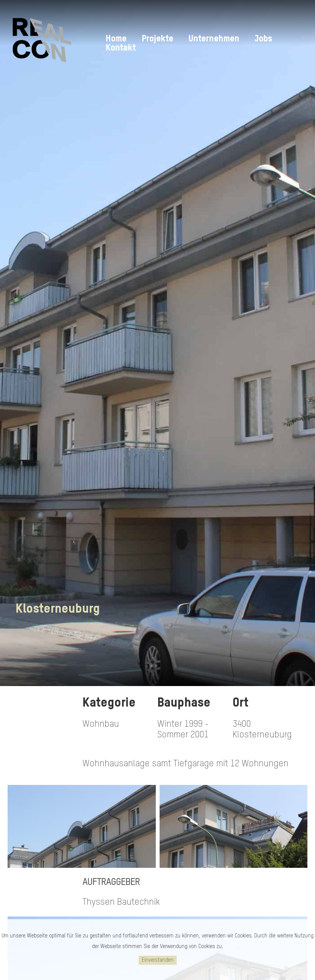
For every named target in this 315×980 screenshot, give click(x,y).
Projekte (157, 39)
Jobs (263, 39)
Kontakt (121, 48)
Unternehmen (214, 39)
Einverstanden (158, 960)
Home (116, 39)
